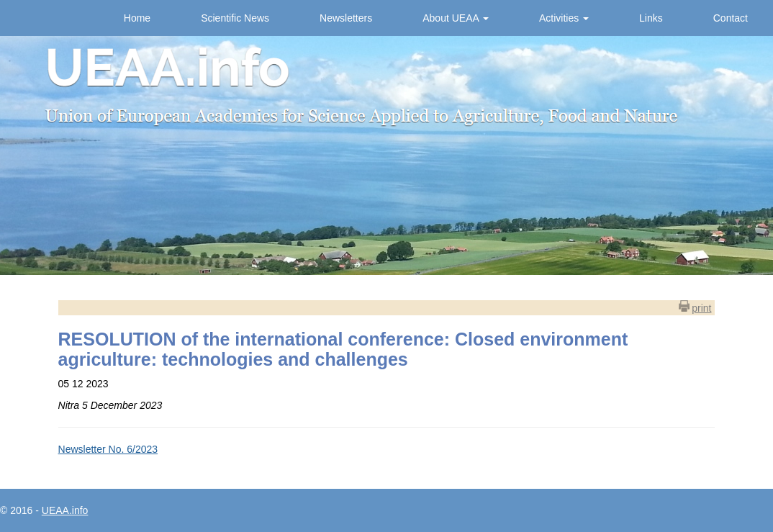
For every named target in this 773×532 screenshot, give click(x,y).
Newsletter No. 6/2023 (108, 449)
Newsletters (346, 18)
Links (651, 18)
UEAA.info (65, 510)
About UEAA (456, 18)
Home (137, 18)
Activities (564, 18)
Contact (731, 18)
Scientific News (235, 18)
